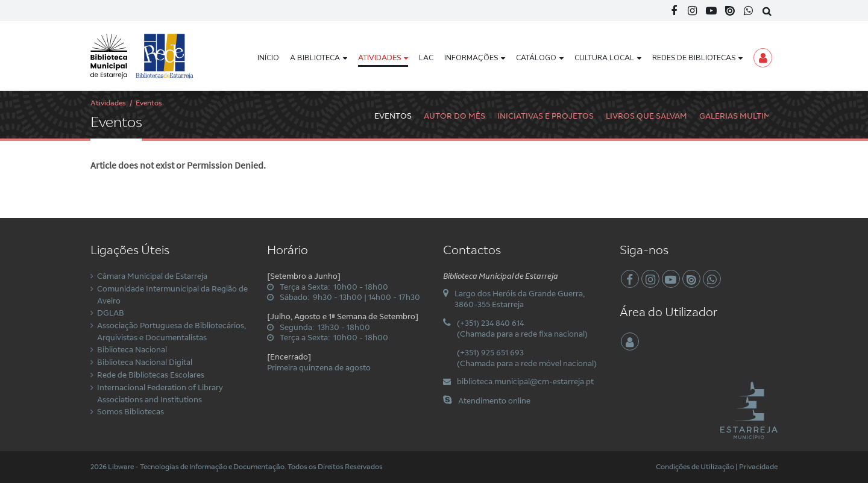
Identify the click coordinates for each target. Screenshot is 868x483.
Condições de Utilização (695, 466)
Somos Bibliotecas (131, 411)
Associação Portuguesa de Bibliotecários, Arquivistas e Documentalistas (171, 331)
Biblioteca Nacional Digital (145, 362)
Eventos (393, 116)
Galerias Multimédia (744, 116)
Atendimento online (494, 400)
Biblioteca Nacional (132, 349)
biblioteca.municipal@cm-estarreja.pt (525, 381)
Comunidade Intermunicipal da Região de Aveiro (172, 294)
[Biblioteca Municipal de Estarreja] (143, 55)
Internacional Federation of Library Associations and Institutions (160, 393)
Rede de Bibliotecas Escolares (151, 375)
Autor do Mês (454, 116)
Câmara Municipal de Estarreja (152, 276)
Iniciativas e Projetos (546, 116)
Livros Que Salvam (646, 116)
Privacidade (758, 466)
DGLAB (111, 313)
